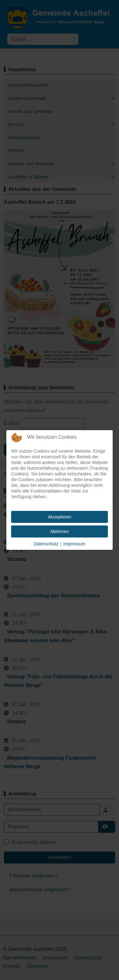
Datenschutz (46, 544)
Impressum (74, 544)
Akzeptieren (60, 517)
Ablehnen (60, 531)
